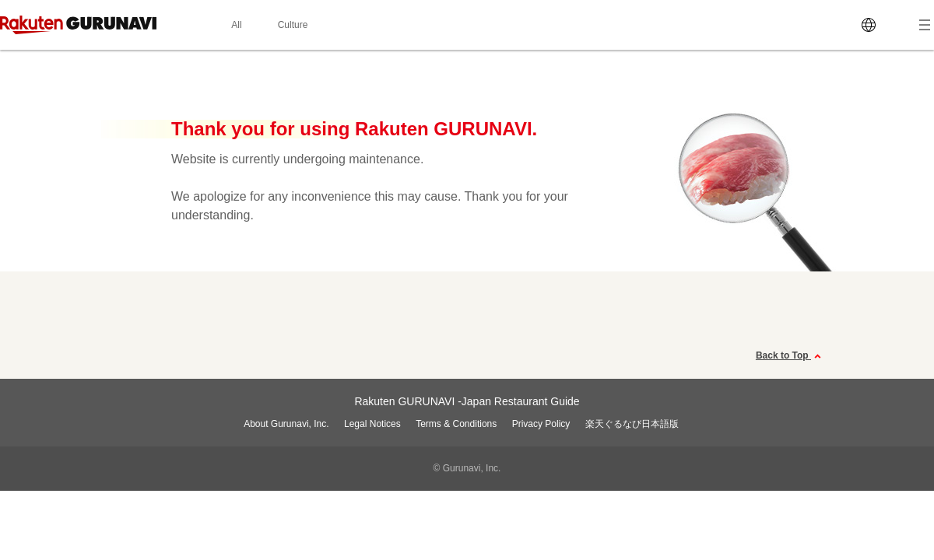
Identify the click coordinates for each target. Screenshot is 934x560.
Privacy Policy (541, 424)
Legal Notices (372, 424)
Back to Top (790, 356)
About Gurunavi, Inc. (286, 424)
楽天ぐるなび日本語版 (632, 424)
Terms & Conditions (456, 424)
